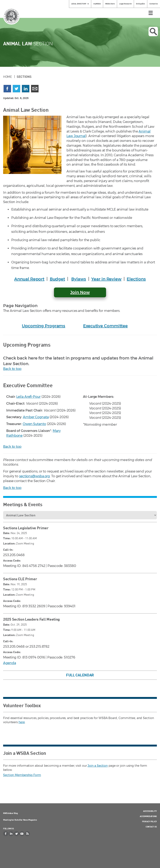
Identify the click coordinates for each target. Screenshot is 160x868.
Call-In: (8, 550)
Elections (136, 279)
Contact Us (154, 4)
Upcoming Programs (44, 326)
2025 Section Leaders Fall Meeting (31, 619)
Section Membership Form (22, 775)
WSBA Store (110, 4)
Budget (57, 279)
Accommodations (148, 816)
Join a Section (98, 766)
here (22, 722)
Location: (9, 543)
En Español (140, 4)
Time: (7, 538)
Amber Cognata (36, 417)
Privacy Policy (149, 821)
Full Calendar (80, 675)
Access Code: (12, 560)
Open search (153, 32)
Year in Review (106, 279)
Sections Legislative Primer (26, 528)
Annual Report (29, 279)
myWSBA (97, 4)
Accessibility (150, 811)
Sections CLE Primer (20, 579)
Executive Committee (105, 326)
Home (8, 77)
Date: (7, 533)
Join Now (80, 292)
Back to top (12, 369)
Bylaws (79, 279)
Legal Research (125, 4)
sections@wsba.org (34, 476)
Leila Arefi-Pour (28, 397)
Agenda (9, 663)
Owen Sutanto (34, 424)
